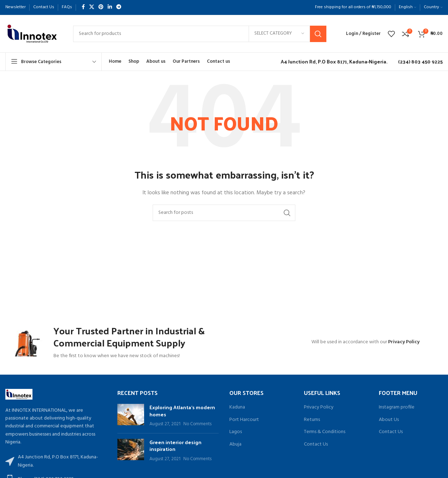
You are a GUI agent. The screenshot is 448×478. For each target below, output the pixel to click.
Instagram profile (397, 411)
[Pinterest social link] (101, 7)
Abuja (235, 448)
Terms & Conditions (325, 435)
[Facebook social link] (83, 7)
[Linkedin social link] (110, 7)
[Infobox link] (332, 62)
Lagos (236, 435)
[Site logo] (32, 34)
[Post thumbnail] (131, 419)
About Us (389, 423)
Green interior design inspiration (175, 449)
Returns (312, 423)
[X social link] (92, 7)
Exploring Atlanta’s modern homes (182, 414)
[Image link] (19, 397)
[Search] (200, 34)
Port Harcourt (244, 423)
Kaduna (237, 411)
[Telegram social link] (119, 7)
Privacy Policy (404, 344)
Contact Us (316, 448)
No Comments (197, 427)
